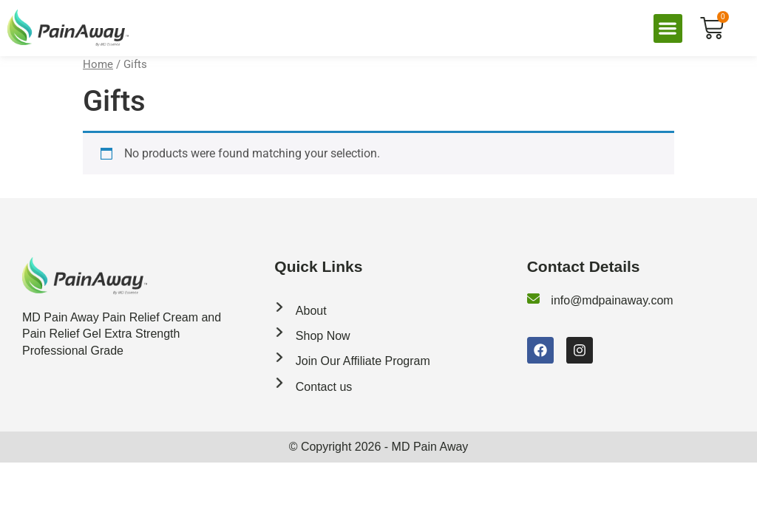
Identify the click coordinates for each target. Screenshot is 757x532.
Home (98, 64)
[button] (668, 28)
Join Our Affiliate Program (363, 361)
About (311, 311)
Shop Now (323, 336)
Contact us (324, 387)
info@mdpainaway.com (612, 300)
